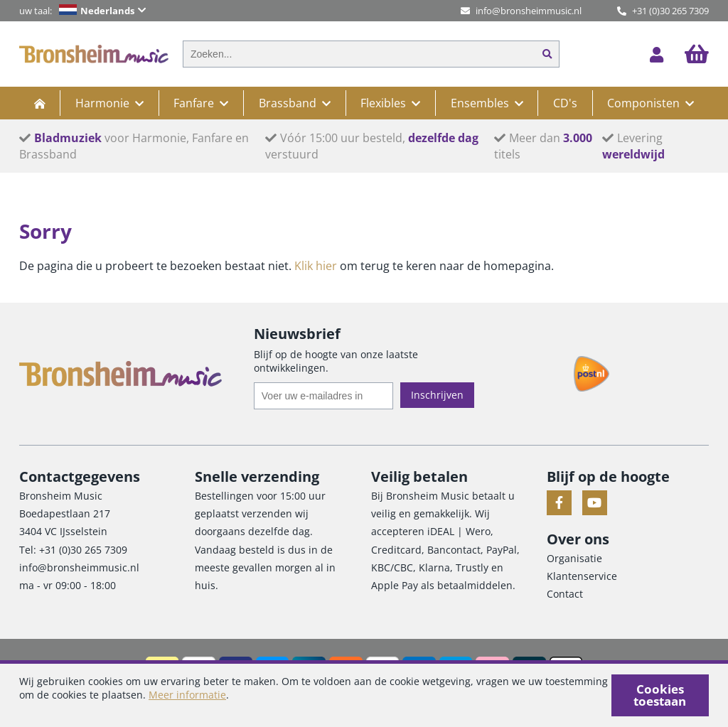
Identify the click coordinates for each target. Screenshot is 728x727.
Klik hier (316, 266)
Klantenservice (582, 576)
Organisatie (574, 558)
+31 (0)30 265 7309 (663, 11)
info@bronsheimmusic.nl (521, 11)
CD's (565, 103)
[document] (364, 695)
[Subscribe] (437, 395)
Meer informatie (187, 695)
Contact (565, 594)
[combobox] (359, 54)
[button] (113, 11)
